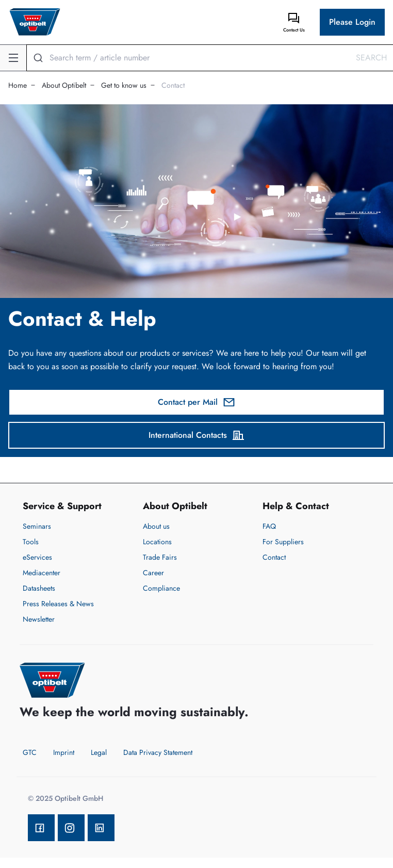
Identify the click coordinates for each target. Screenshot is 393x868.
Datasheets (39, 588)
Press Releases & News (58, 604)
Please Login (352, 22)
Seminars (37, 526)
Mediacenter (42, 573)
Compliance (161, 588)
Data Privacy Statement (158, 752)
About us (156, 526)
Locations (157, 542)
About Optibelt (64, 85)
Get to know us (124, 85)
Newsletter (39, 619)
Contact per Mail (196, 402)
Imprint (64, 752)
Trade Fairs (160, 557)
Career (153, 573)
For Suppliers (283, 542)
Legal (99, 752)
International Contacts (196, 435)
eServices (37, 557)
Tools (31, 542)
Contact (173, 85)
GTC (30, 752)
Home (18, 85)
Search (371, 58)
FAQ (269, 526)
